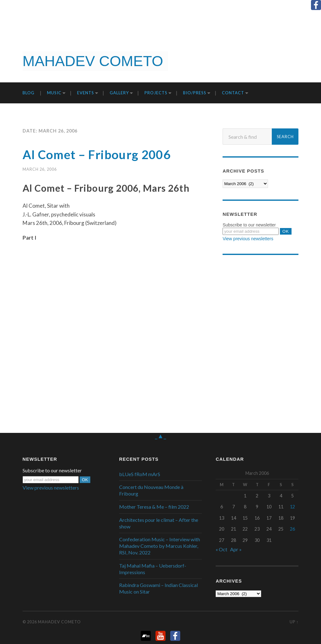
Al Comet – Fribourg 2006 (100, 154)
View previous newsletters (248, 239)
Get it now (288, 62)
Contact (233, 93)
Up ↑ (294, 622)
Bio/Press (195, 93)
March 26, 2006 (40, 169)
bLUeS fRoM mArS (140, 474)
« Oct (221, 549)
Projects (156, 93)
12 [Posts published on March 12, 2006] (292, 507)
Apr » (236, 549)
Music (54, 93)
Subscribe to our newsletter (249, 225)
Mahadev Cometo (59, 622)
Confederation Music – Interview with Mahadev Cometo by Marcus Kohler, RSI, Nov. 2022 (160, 546)
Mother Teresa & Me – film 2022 (154, 507)
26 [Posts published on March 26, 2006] (292, 529)
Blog (29, 93)
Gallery (119, 93)
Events (86, 93)
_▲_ (160, 435)
